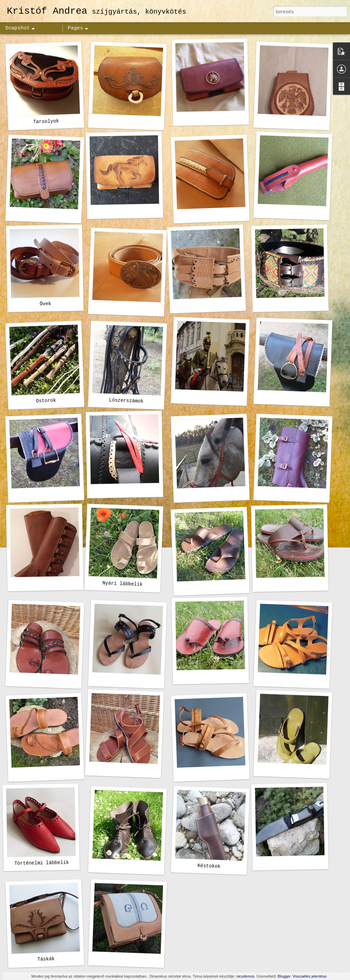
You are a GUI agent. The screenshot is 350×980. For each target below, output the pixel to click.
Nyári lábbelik (122, 584)
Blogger (284, 976)
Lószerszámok (126, 401)
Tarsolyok (46, 122)
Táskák (46, 959)
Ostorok (46, 401)
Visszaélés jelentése (309, 976)
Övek (45, 304)
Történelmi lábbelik (42, 863)
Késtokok (209, 866)
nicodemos (245, 976)
